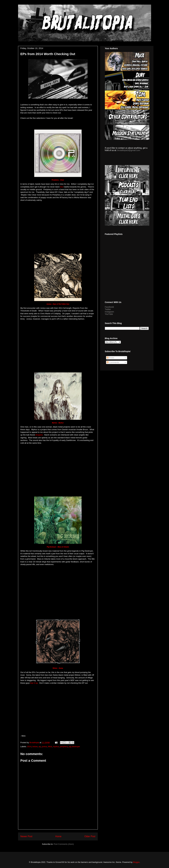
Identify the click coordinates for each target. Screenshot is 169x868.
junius (44, 747)
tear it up (34, 683)
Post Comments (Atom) (64, 844)
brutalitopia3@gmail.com (129, 150)
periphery (64, 747)
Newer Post (26, 836)
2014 (29, 747)
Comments (113, 362)
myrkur (56, 747)
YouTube (109, 314)
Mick (50, 747)
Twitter (108, 309)
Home (58, 836)
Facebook (109, 307)
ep (40, 747)
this (62, 187)
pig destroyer (74, 747)
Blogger (136, 862)
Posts (110, 358)
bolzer (35, 747)
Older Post (90, 836)
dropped (39, 435)
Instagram (109, 312)
